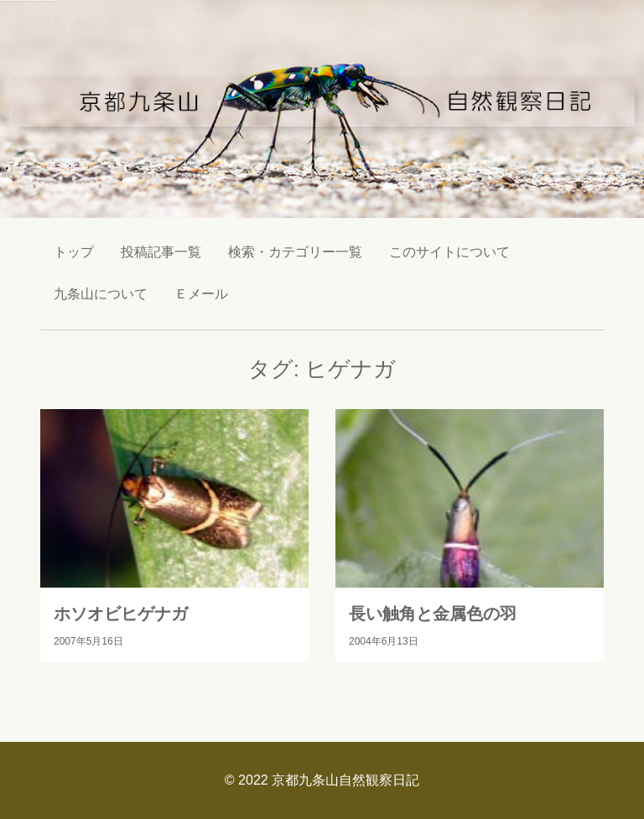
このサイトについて (449, 252)
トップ (74, 252)
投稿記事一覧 (161, 252)
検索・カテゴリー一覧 (295, 252)
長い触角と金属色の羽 (433, 614)
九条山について (101, 294)
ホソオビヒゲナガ (121, 614)
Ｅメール (201, 294)
